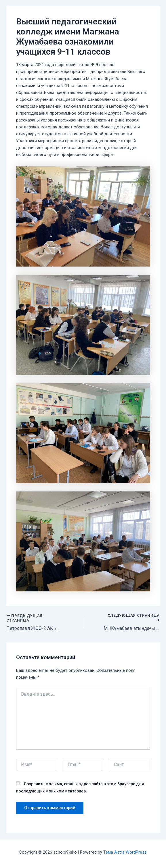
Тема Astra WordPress (125, 852)
